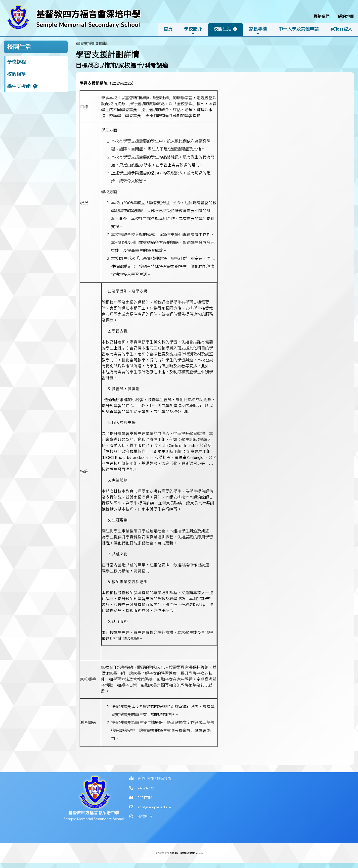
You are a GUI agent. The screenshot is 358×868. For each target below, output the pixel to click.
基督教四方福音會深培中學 (89, 14)
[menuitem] (92, 44)
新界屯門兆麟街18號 (156, 780)
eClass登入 (341, 29)
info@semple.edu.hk (155, 810)
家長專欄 (258, 31)
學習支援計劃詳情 (92, 44)
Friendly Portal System (182, 853)
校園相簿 (16, 74)
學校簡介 (193, 31)
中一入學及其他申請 (299, 29)
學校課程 (16, 62)
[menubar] (92, 44)
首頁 (168, 29)
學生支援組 (19, 86)
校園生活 (223, 31)
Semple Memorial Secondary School (88, 24)
